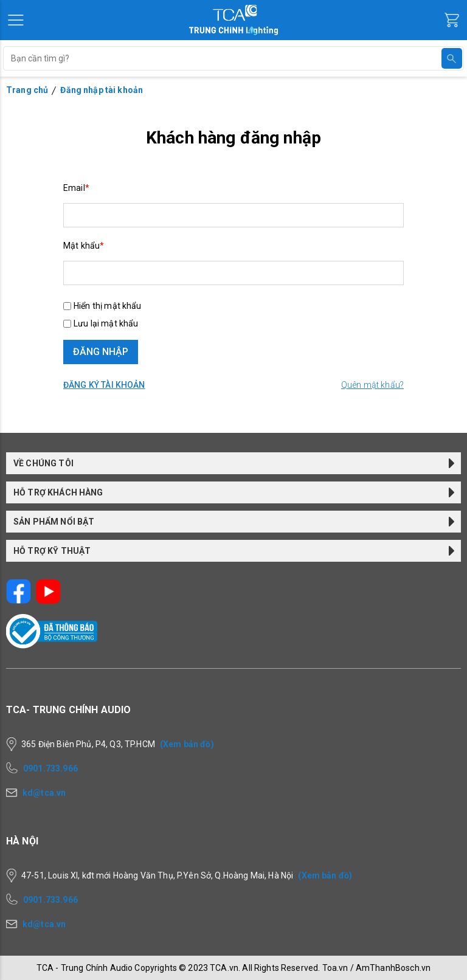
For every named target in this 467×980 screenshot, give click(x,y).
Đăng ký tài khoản (104, 385)
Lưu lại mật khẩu (106, 323)
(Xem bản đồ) (187, 744)
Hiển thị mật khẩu (108, 306)
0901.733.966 (50, 768)
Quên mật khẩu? (372, 385)
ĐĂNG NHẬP (101, 352)
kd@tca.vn (44, 793)
